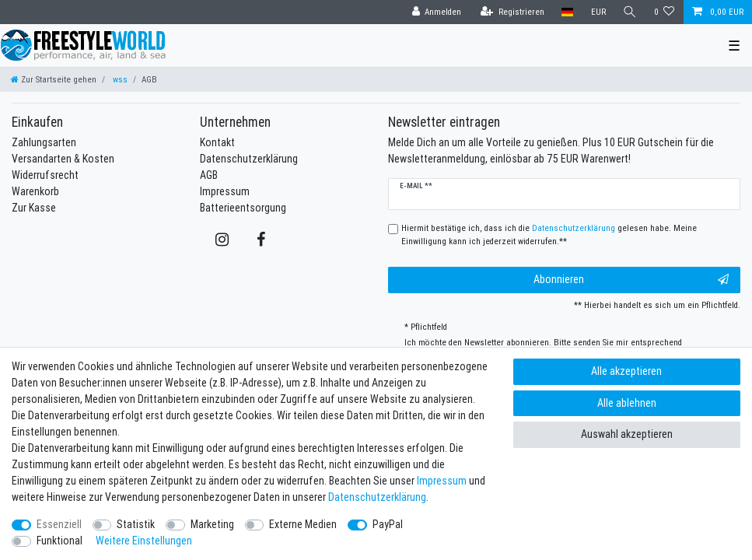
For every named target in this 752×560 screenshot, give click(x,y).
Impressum (225, 191)
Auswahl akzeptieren (627, 434)
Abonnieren (631, 280)
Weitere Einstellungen (144, 541)
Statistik (136, 524)
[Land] (567, 12)
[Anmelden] (436, 12)
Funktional (59, 541)
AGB (209, 175)
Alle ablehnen (627, 403)
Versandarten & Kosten (63, 159)
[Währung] (598, 12)
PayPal (388, 524)
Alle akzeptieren (626, 371)
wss (119, 79)
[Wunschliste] (665, 12)
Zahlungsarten (44, 142)
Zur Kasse (34, 208)
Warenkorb (35, 191)
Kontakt (217, 142)
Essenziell (59, 524)
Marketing (212, 524)
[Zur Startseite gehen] (54, 79)
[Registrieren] (512, 12)
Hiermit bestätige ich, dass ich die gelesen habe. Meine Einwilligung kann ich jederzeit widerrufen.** (549, 234)
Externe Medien (303, 524)
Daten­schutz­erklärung (377, 497)
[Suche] (630, 12)
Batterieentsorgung (243, 208)
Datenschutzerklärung (249, 159)
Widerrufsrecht (45, 175)
